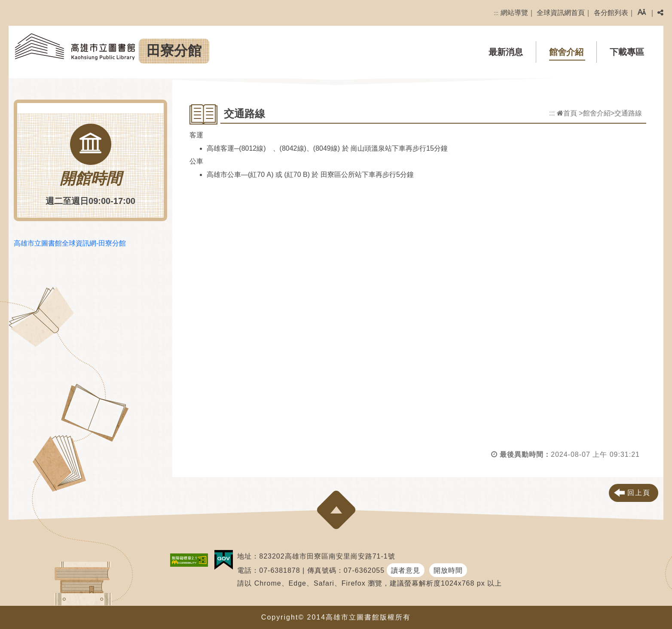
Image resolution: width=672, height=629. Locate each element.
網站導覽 (514, 13)
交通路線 (628, 113)
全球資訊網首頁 (561, 13)
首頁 (567, 113)
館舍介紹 (566, 52)
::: (496, 13)
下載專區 (627, 52)
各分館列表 (611, 13)
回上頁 (639, 493)
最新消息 (506, 52)
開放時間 (448, 570)
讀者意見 (406, 570)
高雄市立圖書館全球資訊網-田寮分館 (70, 243)
